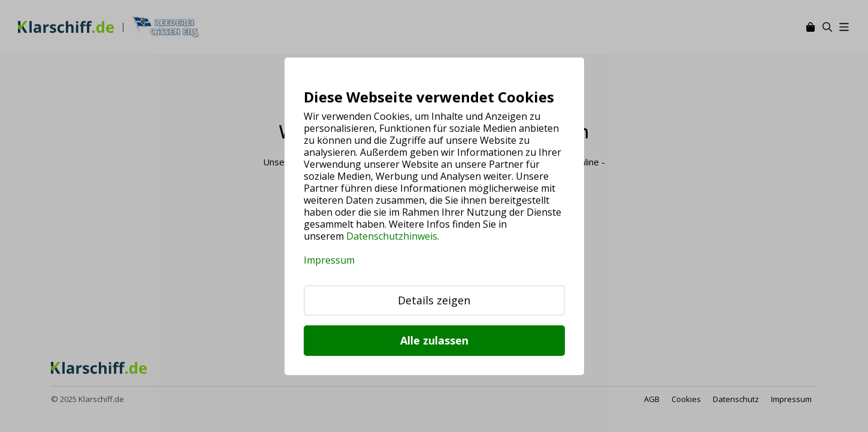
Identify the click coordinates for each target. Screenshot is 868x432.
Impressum (329, 260)
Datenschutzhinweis (392, 236)
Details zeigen (434, 300)
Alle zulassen (434, 340)
